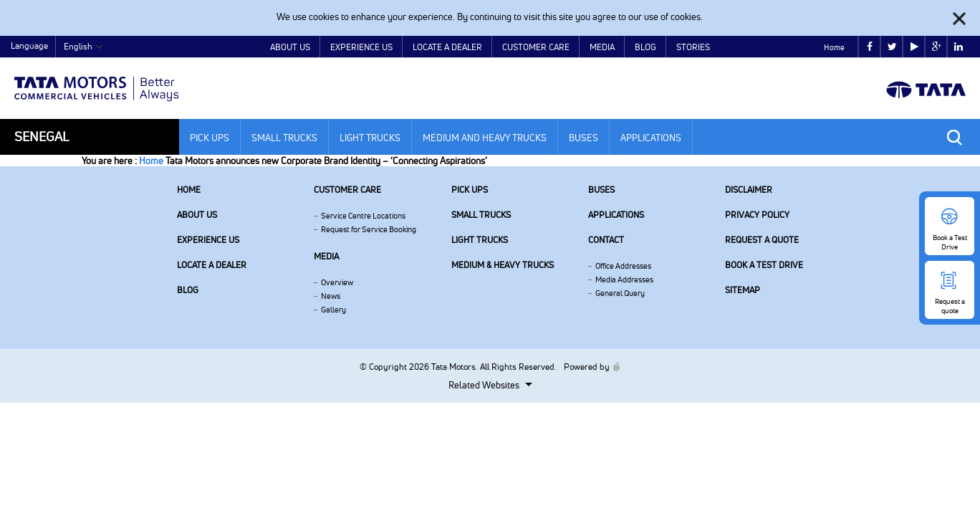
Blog (645, 47)
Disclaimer (749, 190)
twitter (892, 47)
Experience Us (361, 47)
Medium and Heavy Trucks (485, 138)
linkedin (959, 47)
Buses (583, 138)
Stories (693, 47)
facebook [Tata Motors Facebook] (870, 47)
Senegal (42, 137)
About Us (290, 47)
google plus (937, 47)
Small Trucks (284, 138)
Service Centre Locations (363, 216)
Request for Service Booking (369, 229)
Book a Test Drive (764, 265)
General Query (620, 293)
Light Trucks (370, 138)
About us (197, 215)
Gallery (333, 310)
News (331, 296)
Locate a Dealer (447, 47)
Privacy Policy (757, 215)
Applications (651, 138)
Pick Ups (210, 138)
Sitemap (743, 290)
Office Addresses (623, 266)
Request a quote (762, 240)
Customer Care (536, 47)
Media (602, 47)
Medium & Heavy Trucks (503, 265)
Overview (337, 282)
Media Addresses (624, 279)
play (914, 47)
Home (834, 47)
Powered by (589, 367)
